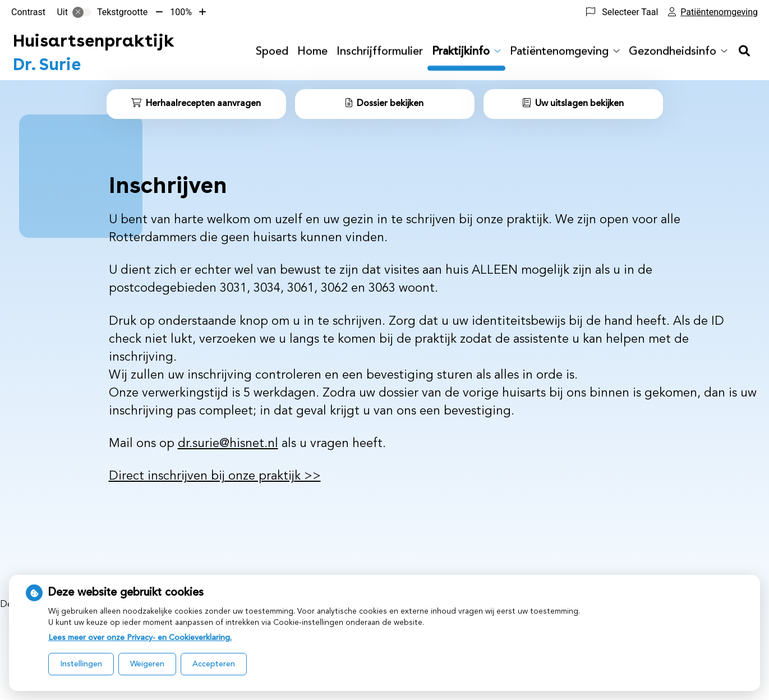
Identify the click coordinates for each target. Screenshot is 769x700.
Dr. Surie (94, 52)
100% (181, 12)
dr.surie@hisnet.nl (228, 444)
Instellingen (81, 664)
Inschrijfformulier (380, 52)
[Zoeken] (744, 52)
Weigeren (147, 664)
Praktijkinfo (461, 52)
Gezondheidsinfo (673, 52)
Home (312, 52)
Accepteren (214, 664)
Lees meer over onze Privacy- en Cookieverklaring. (140, 638)
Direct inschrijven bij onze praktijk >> (215, 476)
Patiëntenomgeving (559, 52)
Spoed (272, 52)
